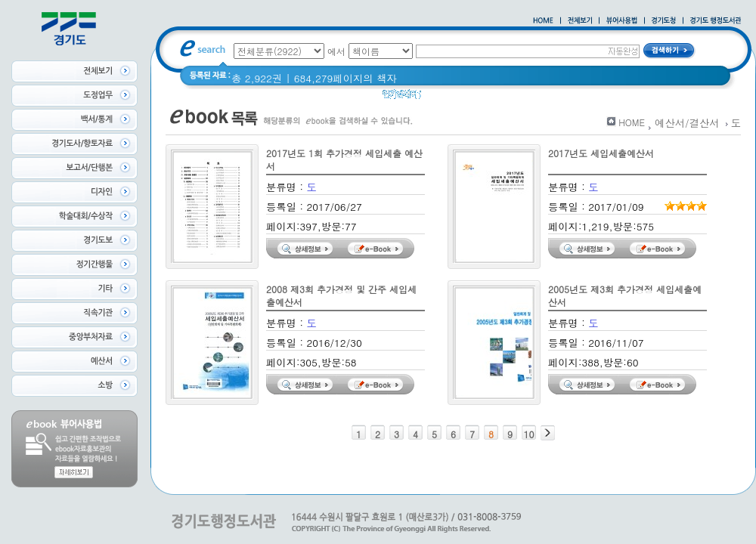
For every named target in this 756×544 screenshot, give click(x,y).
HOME (632, 122)
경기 (441, 98)
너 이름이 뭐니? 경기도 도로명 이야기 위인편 (566, 98)
